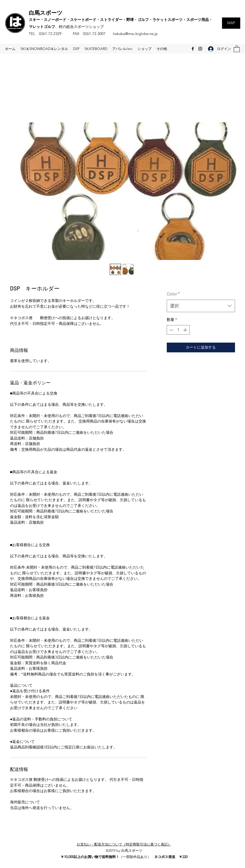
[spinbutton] (178, 330)
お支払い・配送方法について (99, 844)
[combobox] (201, 306)
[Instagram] (200, 49)
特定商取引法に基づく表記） (148, 844)
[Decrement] (171, 330)
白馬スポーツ (46, 12)
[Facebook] (193, 49)
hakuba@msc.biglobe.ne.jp (135, 34)
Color (173, 294)
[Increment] (186, 330)
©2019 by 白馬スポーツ (124, 851)
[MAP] (231, 23)
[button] (237, 49)
